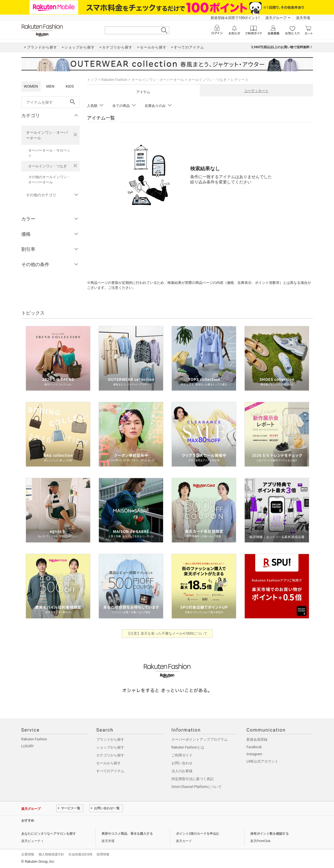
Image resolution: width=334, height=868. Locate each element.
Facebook (254, 747)
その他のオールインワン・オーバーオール (49, 180)
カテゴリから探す (110, 755)
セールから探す (109, 763)
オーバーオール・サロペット (49, 153)
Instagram (254, 754)
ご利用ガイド (182, 755)
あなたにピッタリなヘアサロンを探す (49, 834)
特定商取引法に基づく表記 (193, 779)
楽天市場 (303, 18)
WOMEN (31, 86)
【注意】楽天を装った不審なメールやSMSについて (167, 633)
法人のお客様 (182, 771)
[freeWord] (50, 102)
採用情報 (103, 854)
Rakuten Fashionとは (188, 747)
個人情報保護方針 (51, 854)
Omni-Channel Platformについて (197, 787)
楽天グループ (276, 18)
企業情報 (28, 854)
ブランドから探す (110, 739)
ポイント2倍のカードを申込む (198, 834)
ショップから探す (110, 747)
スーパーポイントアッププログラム (200, 739)
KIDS (70, 86)
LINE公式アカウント (262, 761)
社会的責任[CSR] (80, 854)
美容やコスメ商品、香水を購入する (127, 834)
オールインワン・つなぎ (48, 166)
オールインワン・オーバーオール (47, 135)
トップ (92, 80)
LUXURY (28, 746)
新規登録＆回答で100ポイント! (235, 18)
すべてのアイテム (110, 771)
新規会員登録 (257, 739)
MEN (50, 86)
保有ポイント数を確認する (270, 834)
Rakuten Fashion (114, 80)
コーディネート (256, 91)
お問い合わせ (182, 763)
